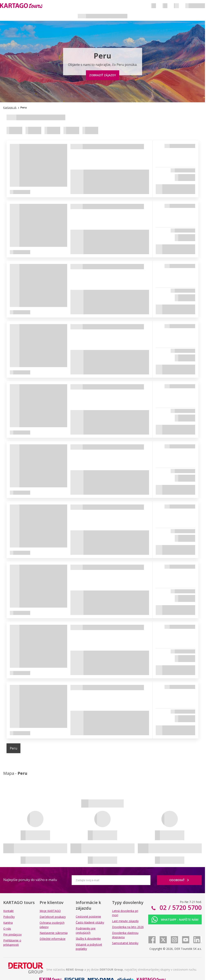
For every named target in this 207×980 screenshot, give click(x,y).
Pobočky (9, 917)
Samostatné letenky (125, 943)
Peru (13, 748)
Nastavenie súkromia (54, 933)
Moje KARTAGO (50, 911)
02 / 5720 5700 (180, 908)
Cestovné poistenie (88, 917)
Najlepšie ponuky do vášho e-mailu (30, 880)
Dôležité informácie (53, 939)
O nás (7, 929)
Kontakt (8, 911)
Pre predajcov (12, 934)
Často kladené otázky (90, 922)
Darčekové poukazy (53, 917)
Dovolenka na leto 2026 (128, 927)
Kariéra (8, 923)
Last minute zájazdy (125, 921)
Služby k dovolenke (88, 939)
